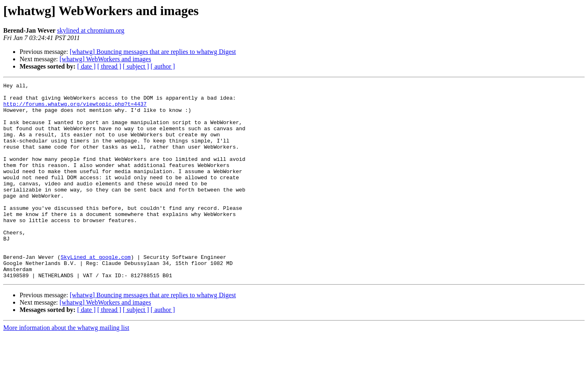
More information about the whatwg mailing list (66, 367)
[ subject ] (136, 66)
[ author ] (163, 66)
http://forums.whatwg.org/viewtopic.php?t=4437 (75, 109)
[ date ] (86, 66)
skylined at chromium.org (91, 30)
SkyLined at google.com (96, 292)
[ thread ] (109, 66)
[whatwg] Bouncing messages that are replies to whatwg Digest (153, 52)
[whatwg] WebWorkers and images (105, 59)
